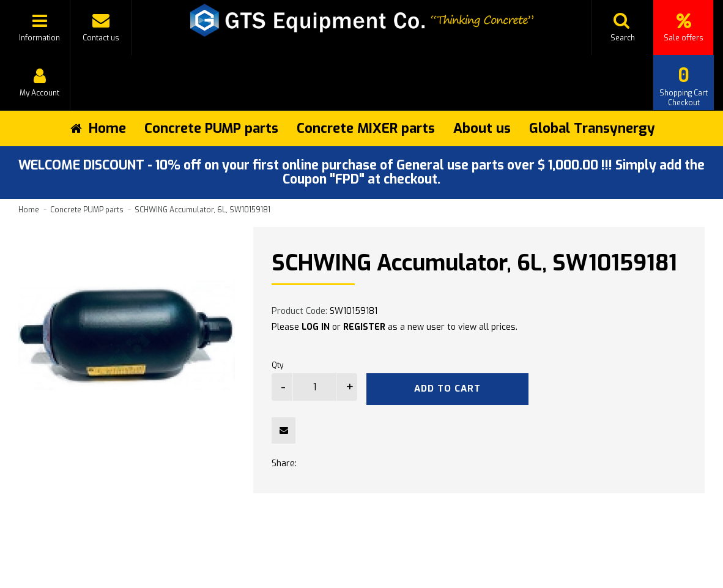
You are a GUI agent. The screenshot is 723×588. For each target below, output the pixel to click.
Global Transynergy (592, 128)
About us (482, 128)
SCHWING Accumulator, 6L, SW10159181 (202, 210)
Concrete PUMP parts (211, 128)
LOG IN (316, 327)
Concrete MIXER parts (366, 128)
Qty (277, 365)
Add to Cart (447, 389)
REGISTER (364, 327)
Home (29, 210)
